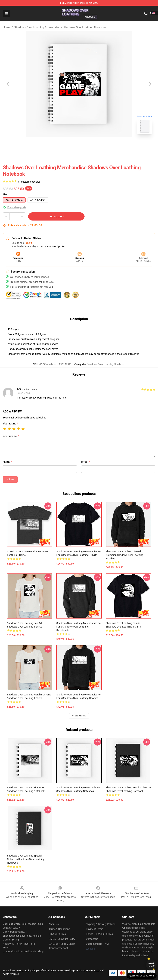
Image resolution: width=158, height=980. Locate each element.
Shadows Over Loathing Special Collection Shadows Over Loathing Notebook (26, 859)
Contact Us (92, 939)
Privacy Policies (57, 934)
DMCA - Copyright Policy (62, 939)
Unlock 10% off (151, 965)
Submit (10, 480)
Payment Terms (95, 929)
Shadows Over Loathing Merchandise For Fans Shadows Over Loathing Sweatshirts (79, 627)
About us (54, 924)
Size (5, 194)
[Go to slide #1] (70, 145)
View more (79, 716)
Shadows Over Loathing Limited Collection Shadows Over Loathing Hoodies (125, 555)
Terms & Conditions (59, 929)
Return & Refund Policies (99, 934)
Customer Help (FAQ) (97, 944)
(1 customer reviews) (30, 182)
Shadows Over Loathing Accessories (37, 27)
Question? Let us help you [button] (142, 976)
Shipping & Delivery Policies (101, 924)
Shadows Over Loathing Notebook (85, 27)
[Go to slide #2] (88, 145)
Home (7, 27)
